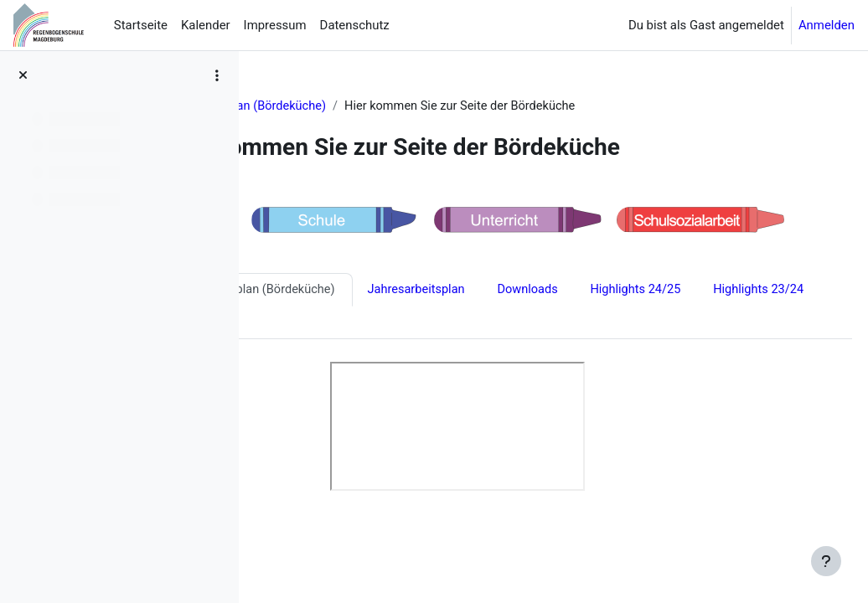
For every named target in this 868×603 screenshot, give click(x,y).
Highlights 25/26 (320, 291)
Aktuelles (297, 106)
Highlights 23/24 (444, 325)
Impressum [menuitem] (275, 25)
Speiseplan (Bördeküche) (410, 106)
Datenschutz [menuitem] (355, 25)
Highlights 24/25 (320, 325)
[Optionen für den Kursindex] (217, 75)
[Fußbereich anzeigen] (826, 561)
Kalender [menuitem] (206, 25)
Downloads (732, 291)
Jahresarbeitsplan (620, 291)
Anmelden (827, 25)
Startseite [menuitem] (141, 25)
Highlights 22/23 (570, 325)
